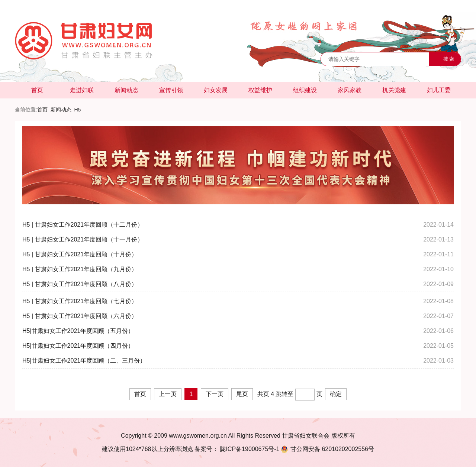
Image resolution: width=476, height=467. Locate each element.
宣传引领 (171, 90)
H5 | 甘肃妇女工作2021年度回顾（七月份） (80, 301)
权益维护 (260, 90)
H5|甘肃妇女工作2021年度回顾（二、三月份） (84, 361)
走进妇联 (82, 90)
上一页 (168, 394)
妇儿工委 (439, 90)
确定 (336, 394)
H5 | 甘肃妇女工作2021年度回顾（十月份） (80, 254)
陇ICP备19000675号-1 (249, 449)
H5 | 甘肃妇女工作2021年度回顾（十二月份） (83, 225)
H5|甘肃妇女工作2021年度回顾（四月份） (78, 346)
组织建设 (305, 90)
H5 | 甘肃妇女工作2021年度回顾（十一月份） (83, 239)
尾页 (242, 394)
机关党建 (394, 90)
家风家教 (350, 90)
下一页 (215, 394)
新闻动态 (126, 90)
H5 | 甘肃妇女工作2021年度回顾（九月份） (80, 269)
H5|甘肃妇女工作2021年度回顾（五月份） (78, 331)
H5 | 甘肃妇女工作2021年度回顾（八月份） (80, 284)
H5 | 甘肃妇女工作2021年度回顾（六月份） (80, 316)
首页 (37, 90)
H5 (77, 110)
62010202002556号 (327, 449)
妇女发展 (216, 90)
